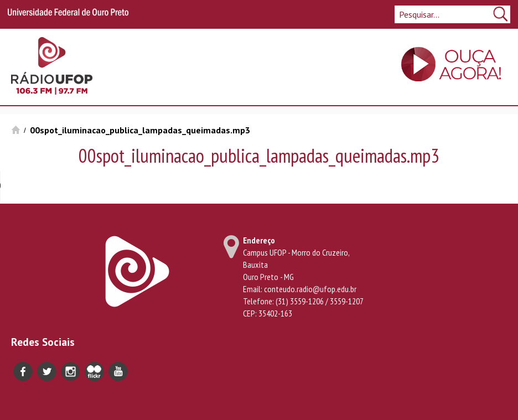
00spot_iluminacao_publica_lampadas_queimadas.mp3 (140, 130)
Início (16, 130)
